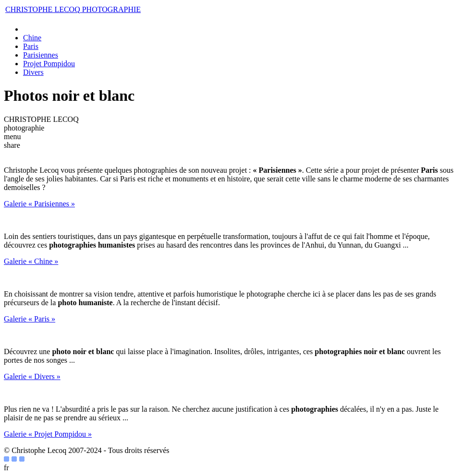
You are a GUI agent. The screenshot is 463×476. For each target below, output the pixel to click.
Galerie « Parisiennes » (39, 204)
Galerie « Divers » (32, 376)
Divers (33, 72)
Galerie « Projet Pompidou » (48, 434)
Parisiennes (41, 55)
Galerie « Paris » (30, 319)
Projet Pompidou (49, 64)
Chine (32, 38)
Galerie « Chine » (31, 261)
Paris (31, 46)
